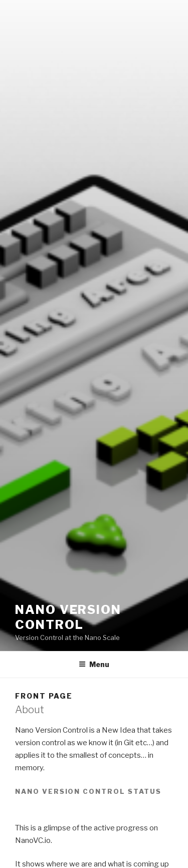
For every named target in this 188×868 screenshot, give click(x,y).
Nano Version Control (68, 617)
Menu (94, 664)
